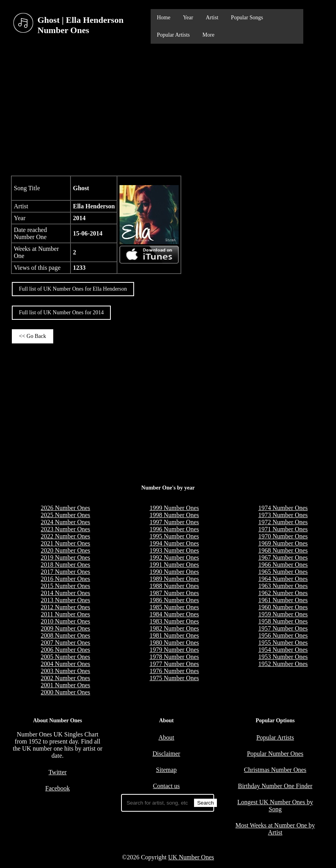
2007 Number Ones (65, 643)
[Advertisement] (168, 109)
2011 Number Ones (66, 614)
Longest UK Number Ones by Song (275, 806)
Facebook (58, 788)
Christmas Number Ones (275, 770)
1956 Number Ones (283, 635)
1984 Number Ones (174, 614)
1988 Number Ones (174, 586)
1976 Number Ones (174, 671)
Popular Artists (174, 35)
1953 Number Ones (283, 657)
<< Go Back (33, 336)
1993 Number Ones (174, 550)
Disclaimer (166, 754)
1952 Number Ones (283, 664)
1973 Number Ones (283, 515)
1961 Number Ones (283, 600)
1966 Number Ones (283, 565)
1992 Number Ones (174, 557)
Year (188, 18)
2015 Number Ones (65, 586)
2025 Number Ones (65, 515)
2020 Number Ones (65, 550)
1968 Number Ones (283, 550)
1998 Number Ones (174, 515)
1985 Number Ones (174, 607)
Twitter (58, 772)
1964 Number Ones (283, 579)
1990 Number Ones (174, 572)
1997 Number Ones (174, 522)
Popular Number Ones (275, 754)
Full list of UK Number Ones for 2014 (61, 313)
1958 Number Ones (283, 621)
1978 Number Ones (174, 657)
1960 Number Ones (283, 607)
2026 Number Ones (65, 508)
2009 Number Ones (65, 628)
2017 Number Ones (65, 572)
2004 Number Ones (65, 664)
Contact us (166, 786)
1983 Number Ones (174, 621)
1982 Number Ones (174, 628)
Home (164, 18)
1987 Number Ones (174, 593)
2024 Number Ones (65, 522)
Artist (212, 18)
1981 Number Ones (174, 635)
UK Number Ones (191, 857)
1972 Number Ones (283, 522)
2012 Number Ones (65, 607)
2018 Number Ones (65, 565)
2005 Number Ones (65, 657)
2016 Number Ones (65, 579)
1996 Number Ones (174, 529)
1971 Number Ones (283, 529)
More (208, 35)
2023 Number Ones (65, 529)
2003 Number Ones (65, 671)
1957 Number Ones (283, 628)
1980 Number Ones (174, 643)
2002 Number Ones (65, 678)
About (166, 737)
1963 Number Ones (283, 586)
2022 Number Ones (65, 536)
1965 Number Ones (283, 572)
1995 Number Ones (174, 536)
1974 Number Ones (283, 508)
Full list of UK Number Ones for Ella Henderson (73, 289)
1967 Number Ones (283, 557)
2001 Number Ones (65, 685)
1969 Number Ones (283, 543)
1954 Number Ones (283, 650)
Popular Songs (247, 18)
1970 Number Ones (283, 536)
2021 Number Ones (65, 543)
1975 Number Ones (174, 678)
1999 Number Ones (174, 508)
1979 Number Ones (174, 650)
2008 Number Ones (65, 635)
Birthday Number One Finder (275, 786)
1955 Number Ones (283, 643)
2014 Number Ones (65, 593)
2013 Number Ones (65, 600)
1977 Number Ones (174, 664)
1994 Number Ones (174, 543)
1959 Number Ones (283, 614)
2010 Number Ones (65, 621)
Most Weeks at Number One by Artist (275, 829)
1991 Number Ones (174, 565)
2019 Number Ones (65, 557)
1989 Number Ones (174, 579)
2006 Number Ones (65, 650)
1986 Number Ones (174, 600)
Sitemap (166, 770)
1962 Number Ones (283, 593)
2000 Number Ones (65, 692)
